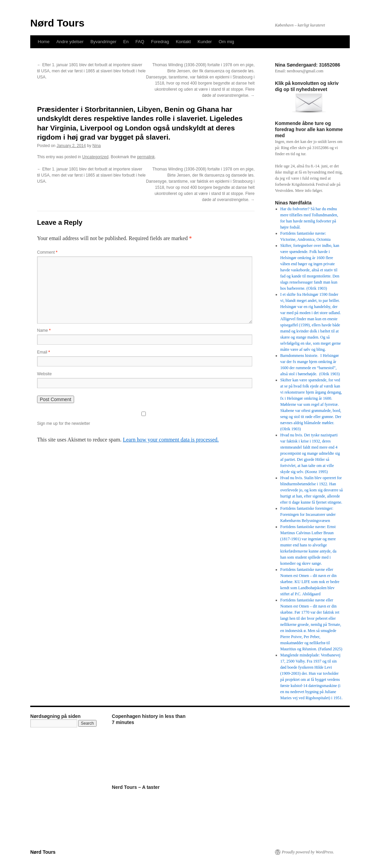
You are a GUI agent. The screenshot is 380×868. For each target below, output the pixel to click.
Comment (47, 252)
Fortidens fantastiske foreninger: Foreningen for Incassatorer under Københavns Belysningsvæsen (308, 514)
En (126, 42)
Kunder (205, 42)
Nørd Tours (57, 23)
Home (44, 42)
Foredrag (160, 42)
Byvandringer (103, 42)
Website (44, 374)
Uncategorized (95, 157)
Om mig (226, 42)
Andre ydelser (70, 42)
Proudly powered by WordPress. (308, 852)
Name (44, 330)
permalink (146, 157)
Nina (97, 146)
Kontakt (183, 42)
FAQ (140, 42)
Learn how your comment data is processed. (171, 440)
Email (44, 352)
